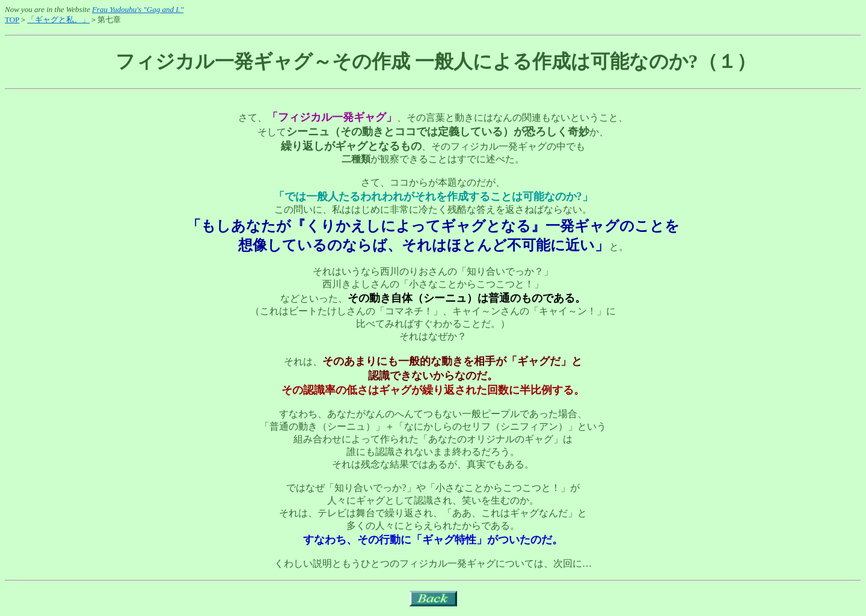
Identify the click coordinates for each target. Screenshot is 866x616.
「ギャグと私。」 (58, 20)
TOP (12, 20)
